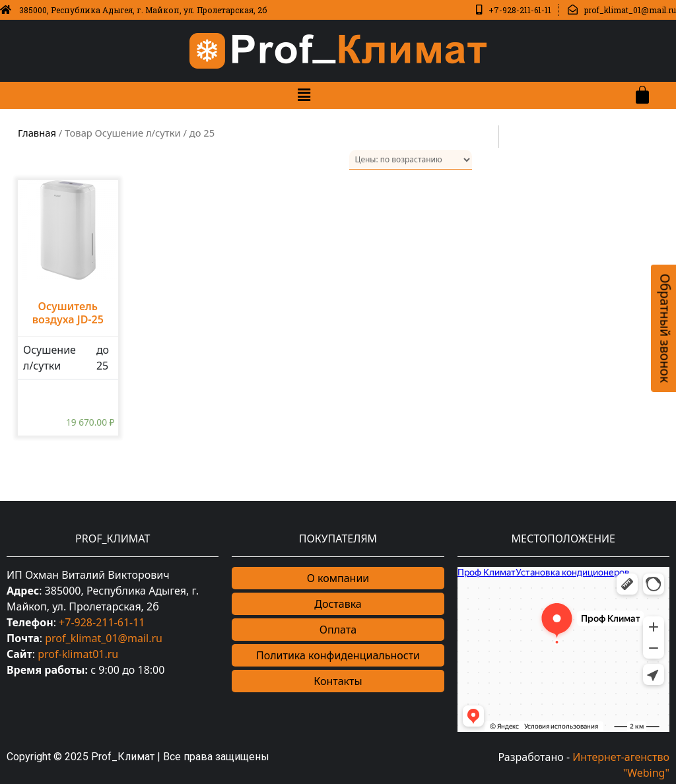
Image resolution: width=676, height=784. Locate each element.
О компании (338, 578)
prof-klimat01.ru (78, 654)
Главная (37, 133)
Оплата (338, 630)
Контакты (338, 681)
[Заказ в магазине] (411, 160)
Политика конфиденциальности (338, 655)
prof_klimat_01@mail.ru (104, 638)
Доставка (338, 604)
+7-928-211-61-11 (102, 622)
